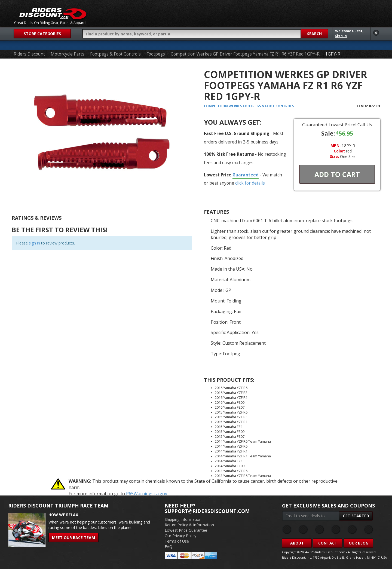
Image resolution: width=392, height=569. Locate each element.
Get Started (356, 516)
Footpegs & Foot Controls (115, 54)
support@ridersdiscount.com (207, 511)
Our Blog (359, 543)
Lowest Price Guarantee (186, 530)
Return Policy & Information (189, 525)
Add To (337, 174)
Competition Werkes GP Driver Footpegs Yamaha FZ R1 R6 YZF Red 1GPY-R (245, 54)
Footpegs (156, 54)
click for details (250, 183)
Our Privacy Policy (180, 536)
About (297, 543)
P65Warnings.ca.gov (147, 494)
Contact (328, 543)
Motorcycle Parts (68, 54)
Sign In (341, 36)
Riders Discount (29, 54)
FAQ (169, 547)
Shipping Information (183, 519)
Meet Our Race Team (73, 538)
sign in (34, 243)
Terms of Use (177, 541)
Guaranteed (246, 175)
